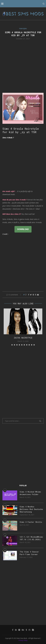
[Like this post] (26, 295)
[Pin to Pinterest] (33, 295)
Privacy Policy (23, 640)
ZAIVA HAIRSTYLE (23, 338)
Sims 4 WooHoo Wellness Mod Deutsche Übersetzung (31, 509)
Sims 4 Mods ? (8, 138)
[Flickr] (19, 630)
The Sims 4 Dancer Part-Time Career (29, 553)
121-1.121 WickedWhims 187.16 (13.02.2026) (31, 538)
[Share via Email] (38, 295)
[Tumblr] (26, 630)
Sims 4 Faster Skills (31, 522)
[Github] (29, 630)
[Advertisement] (23, 66)
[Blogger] (33, 630)
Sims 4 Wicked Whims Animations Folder (30, 493)
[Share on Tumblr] (36, 295)
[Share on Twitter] (31, 295)
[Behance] (23, 630)
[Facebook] (13, 630)
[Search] (44, 4)
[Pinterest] (16, 630)
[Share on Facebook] (29, 295)
